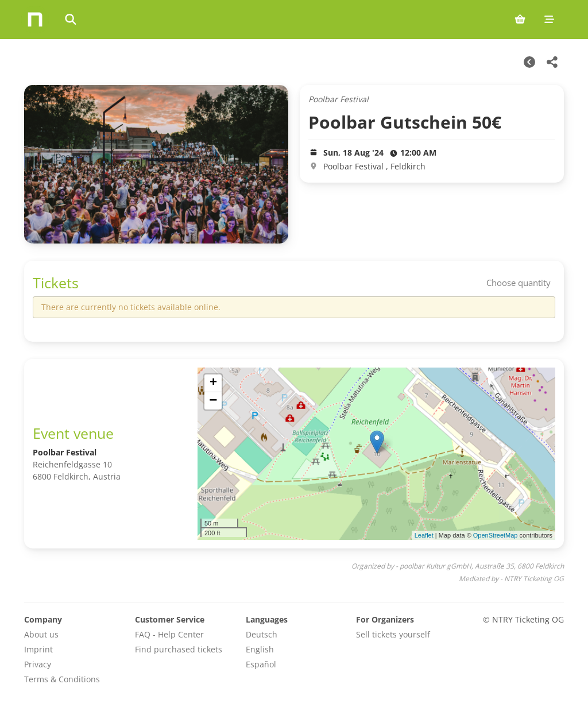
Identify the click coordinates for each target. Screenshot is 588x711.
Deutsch (262, 634)
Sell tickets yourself (393, 634)
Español (261, 664)
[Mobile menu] (549, 20)
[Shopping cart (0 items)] (520, 20)
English (260, 649)
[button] (377, 442)
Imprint (38, 649)
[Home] (35, 20)
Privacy (38, 664)
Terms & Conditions (62, 679)
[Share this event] (552, 62)
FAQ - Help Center (169, 634)
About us (41, 634)
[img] (376, 454)
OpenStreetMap (496, 535)
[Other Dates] (529, 62)
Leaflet (424, 535)
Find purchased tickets (179, 649)
